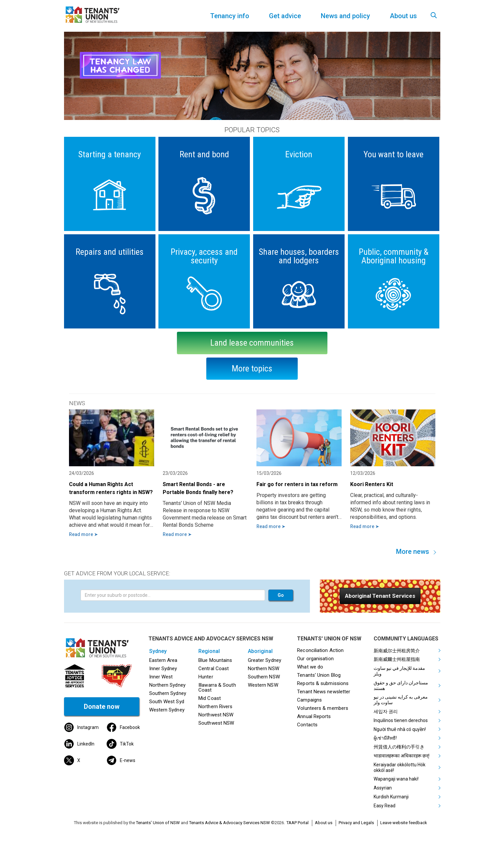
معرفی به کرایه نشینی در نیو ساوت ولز (401, 700)
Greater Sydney (265, 660)
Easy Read (385, 806)
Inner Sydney (163, 669)
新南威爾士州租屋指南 (397, 659)
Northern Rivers (215, 707)
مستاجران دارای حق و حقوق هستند (401, 686)
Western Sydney (167, 710)
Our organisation (315, 659)
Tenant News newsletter (324, 692)
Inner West (161, 677)
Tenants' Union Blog (319, 675)
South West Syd (167, 702)
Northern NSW (264, 669)
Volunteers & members (323, 708)
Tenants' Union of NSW (158, 823)
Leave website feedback (404, 823)
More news (413, 552)
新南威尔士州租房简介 (397, 651)
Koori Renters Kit (372, 484)
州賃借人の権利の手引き (399, 747)
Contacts (307, 725)
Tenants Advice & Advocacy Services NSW (230, 823)
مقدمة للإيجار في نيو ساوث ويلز (399, 671)
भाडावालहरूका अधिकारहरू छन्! (402, 756)
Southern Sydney (168, 693)
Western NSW (263, 685)
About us (324, 823)
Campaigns (309, 700)
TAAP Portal (298, 823)
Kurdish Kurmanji (391, 797)
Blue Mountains (215, 660)
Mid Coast (210, 698)
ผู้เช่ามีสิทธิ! (385, 738)
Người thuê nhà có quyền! (400, 729)
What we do (310, 667)
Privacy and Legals (356, 823)
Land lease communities (252, 343)
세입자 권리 (386, 711)
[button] (380, 596)
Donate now (102, 707)
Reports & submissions (323, 683)
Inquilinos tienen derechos (401, 720)
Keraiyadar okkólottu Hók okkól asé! (400, 767)
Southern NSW (264, 677)
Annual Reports (314, 716)
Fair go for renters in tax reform (297, 484)
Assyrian (383, 788)
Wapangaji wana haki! (396, 779)
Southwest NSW (216, 723)
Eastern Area (163, 660)
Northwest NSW (216, 715)
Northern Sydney (167, 685)
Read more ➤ (84, 534)
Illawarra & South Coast (217, 688)
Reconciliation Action (320, 650)
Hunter (206, 677)
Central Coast (214, 669)
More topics (252, 368)
